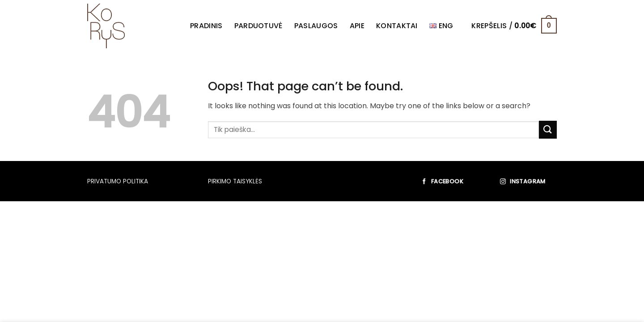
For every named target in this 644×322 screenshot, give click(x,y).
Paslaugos (316, 26)
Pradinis (206, 26)
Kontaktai (397, 26)
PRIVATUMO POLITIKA (118, 181)
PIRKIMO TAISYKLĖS (235, 181)
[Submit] (548, 129)
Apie (357, 26)
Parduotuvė (258, 26)
